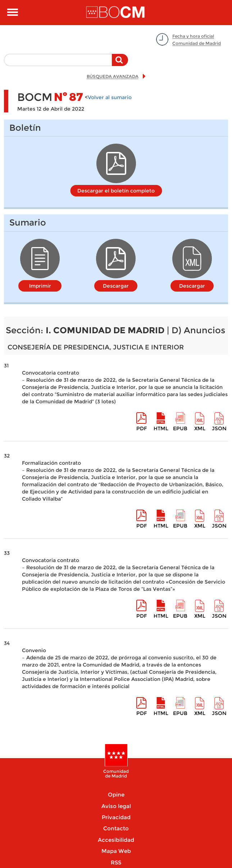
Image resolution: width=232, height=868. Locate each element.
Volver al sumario (110, 97)
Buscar (120, 64)
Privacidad (116, 817)
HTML (161, 428)
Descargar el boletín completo (116, 191)
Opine (116, 795)
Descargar (116, 286)
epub (180, 428)
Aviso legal (116, 806)
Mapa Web (116, 851)
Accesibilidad (116, 840)
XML (200, 428)
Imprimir (40, 286)
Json (219, 428)
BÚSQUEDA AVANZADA (113, 76)
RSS (116, 862)
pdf (142, 428)
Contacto (116, 828)
